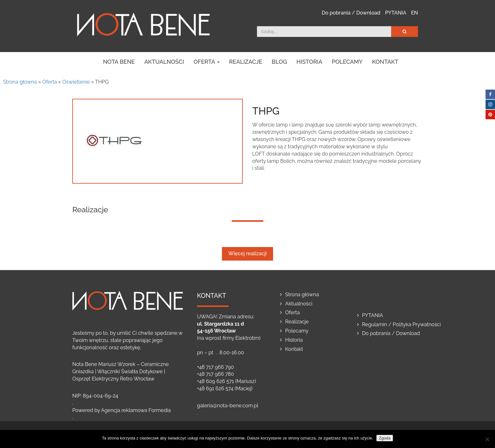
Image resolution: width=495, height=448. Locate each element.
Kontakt (385, 62)
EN (414, 13)
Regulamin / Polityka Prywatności (402, 324)
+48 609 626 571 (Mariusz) (227, 381)
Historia (309, 62)
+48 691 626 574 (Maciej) (225, 389)
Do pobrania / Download (351, 13)
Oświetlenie (76, 82)
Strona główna (20, 82)
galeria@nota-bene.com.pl (228, 406)
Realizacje (246, 62)
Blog (280, 62)
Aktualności (164, 62)
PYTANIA (396, 13)
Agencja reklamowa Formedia (136, 410)
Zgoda (385, 438)
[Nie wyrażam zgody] (487, 439)
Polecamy (347, 62)
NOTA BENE (119, 62)
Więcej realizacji (247, 253)
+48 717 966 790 (215, 367)
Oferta (207, 62)
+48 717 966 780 (215, 374)
